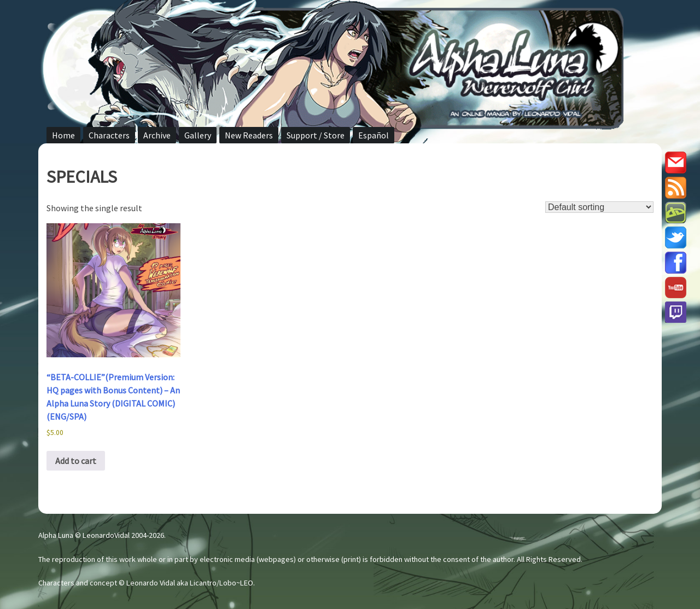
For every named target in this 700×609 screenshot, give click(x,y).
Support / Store (316, 135)
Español (374, 135)
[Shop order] (599, 207)
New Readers (249, 135)
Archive (157, 135)
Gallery (198, 135)
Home (63, 135)
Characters (109, 135)
